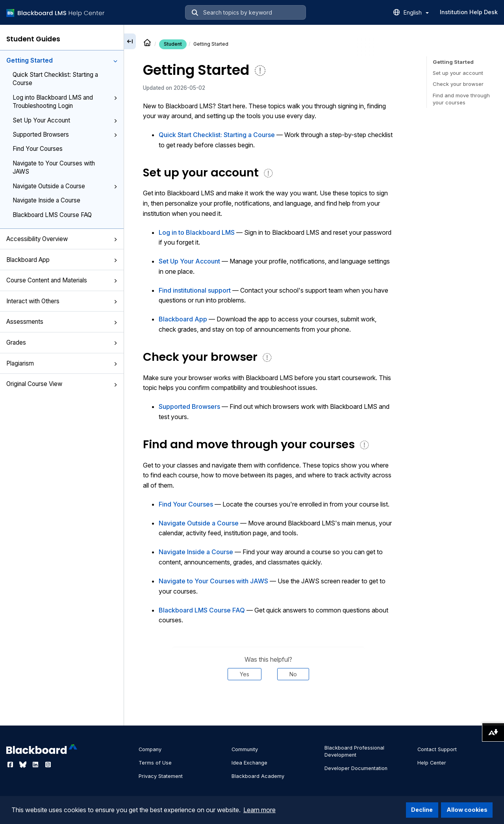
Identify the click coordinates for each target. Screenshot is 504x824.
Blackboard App (62, 260)
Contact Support (437, 749)
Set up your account (458, 73)
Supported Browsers (65, 135)
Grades (62, 342)
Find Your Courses (38, 149)
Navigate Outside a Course (65, 186)
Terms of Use (155, 763)
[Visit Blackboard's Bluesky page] (24, 765)
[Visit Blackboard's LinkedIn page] (36, 765)
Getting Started (62, 60)
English (416, 12)
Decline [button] (422, 810)
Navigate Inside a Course (46, 200)
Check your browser (458, 84)
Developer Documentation (356, 768)
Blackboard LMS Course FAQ (52, 215)
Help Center (432, 763)
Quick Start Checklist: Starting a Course (55, 79)
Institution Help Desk (469, 12)
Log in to (197, 232)
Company (150, 749)
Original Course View (62, 384)
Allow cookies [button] (467, 810)
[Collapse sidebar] (130, 41)
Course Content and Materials (62, 280)
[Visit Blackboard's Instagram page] (48, 765)
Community (245, 749)
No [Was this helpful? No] (293, 674)
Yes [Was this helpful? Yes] (245, 674)
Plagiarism (62, 363)
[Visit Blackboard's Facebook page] (11, 765)
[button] (115, 61)
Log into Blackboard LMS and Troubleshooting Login (65, 102)
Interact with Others (62, 301)
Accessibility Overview (62, 239)
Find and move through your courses (461, 99)
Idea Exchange (249, 763)
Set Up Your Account (65, 120)
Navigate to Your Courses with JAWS (54, 167)
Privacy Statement (161, 776)
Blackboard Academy (258, 776)
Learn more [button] (259, 810)
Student (173, 44)
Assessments (62, 322)
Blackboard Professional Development (354, 751)
